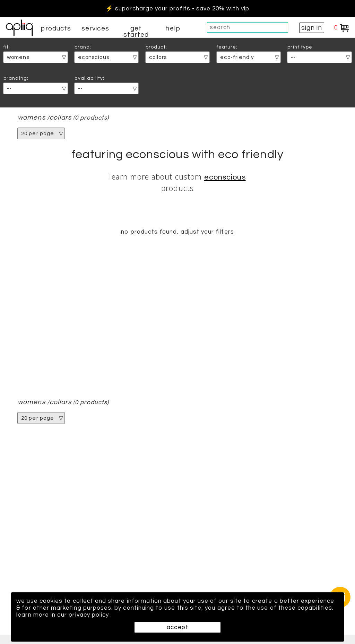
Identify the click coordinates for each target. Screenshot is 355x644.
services (95, 28)
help (173, 28)
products (56, 28)
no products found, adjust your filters (177, 232)
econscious (225, 177)
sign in (312, 28)
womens (31, 118)
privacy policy (89, 615)
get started (136, 32)
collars (60, 118)
